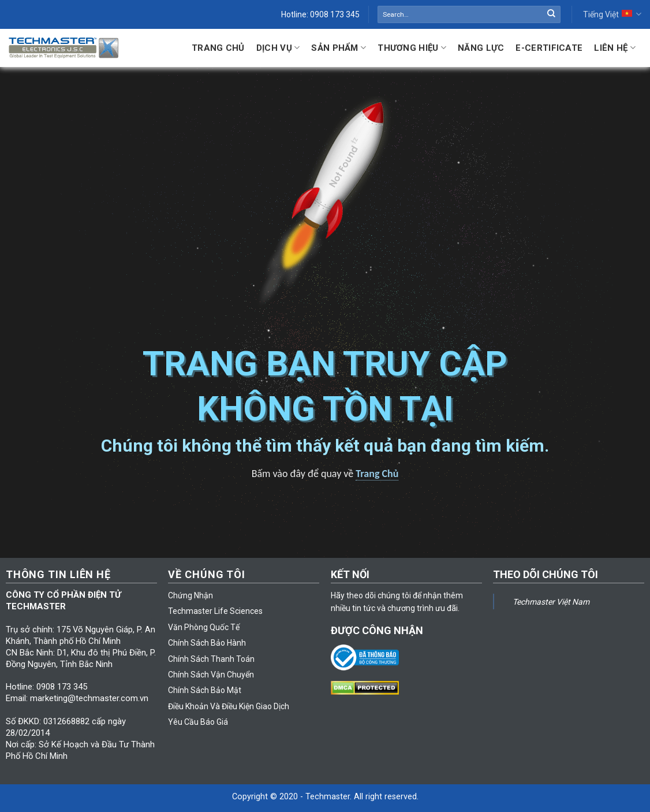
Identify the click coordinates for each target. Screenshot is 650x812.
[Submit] (551, 14)
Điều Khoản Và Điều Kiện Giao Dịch (229, 706)
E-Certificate (549, 48)
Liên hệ (615, 48)
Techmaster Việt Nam (551, 602)
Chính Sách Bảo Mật (205, 690)
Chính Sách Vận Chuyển (211, 675)
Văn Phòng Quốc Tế (204, 627)
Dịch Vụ (278, 48)
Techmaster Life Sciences (215, 611)
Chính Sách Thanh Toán (211, 659)
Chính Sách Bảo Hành (207, 643)
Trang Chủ (218, 48)
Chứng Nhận (190, 595)
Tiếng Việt (612, 14)
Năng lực (481, 48)
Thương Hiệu (412, 48)
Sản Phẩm (339, 48)
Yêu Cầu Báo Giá (198, 722)
